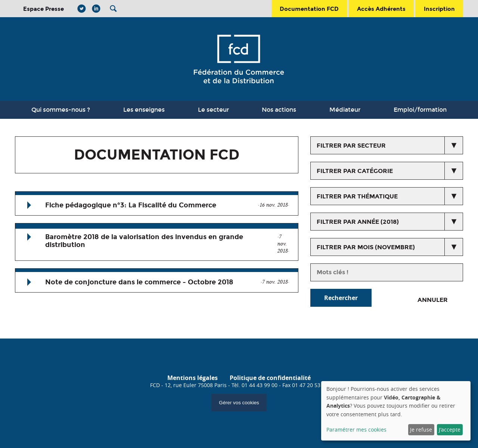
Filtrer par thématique (357, 196)
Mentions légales (193, 378)
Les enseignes (144, 110)
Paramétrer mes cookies (356, 430)
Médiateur (345, 110)
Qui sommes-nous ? (61, 110)
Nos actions (279, 110)
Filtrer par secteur (351, 146)
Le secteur (213, 110)
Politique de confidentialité (270, 378)
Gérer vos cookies (239, 403)
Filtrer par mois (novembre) (366, 247)
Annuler (433, 300)
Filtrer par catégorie (355, 171)
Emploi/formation (420, 110)
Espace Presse (44, 9)
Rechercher (341, 298)
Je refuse (421, 430)
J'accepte (450, 430)
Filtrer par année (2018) (358, 222)
